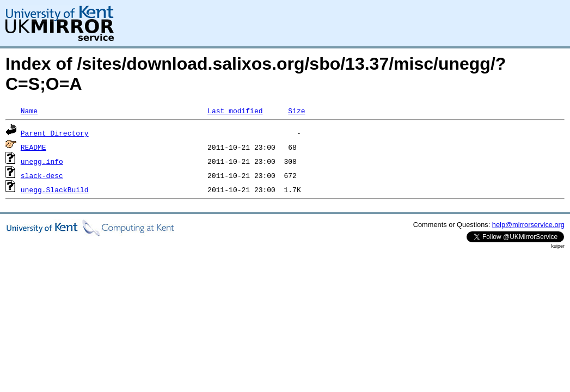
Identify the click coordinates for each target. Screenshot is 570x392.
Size (296, 111)
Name (29, 111)
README (33, 147)
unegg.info (42, 161)
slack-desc (42, 175)
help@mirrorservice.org (528, 225)
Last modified (235, 111)
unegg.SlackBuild (55, 189)
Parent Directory (55, 133)
